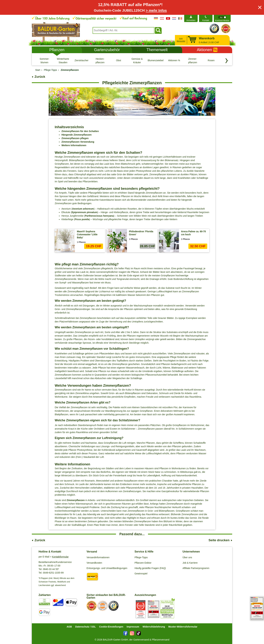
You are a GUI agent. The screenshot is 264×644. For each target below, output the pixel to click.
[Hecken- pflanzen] (100, 61)
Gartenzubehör (107, 50)
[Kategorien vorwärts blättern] (227, 61)
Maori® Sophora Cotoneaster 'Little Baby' (87, 234)
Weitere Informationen (74, 145)
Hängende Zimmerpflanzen (77, 135)
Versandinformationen (98, 557)
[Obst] (119, 61)
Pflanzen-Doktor (143, 563)
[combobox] (123, 30)
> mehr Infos (156, 10)
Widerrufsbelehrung (154, 627)
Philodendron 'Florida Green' (141, 233)
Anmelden (191, 20)
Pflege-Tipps (141, 557)
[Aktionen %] (174, 61)
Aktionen (207, 50)
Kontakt (206, 20)
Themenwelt (157, 50)
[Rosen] (211, 61)
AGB (69, 627)
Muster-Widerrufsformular (183, 627)
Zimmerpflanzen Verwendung (78, 142)
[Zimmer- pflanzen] (193, 61)
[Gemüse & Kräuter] (137, 61)
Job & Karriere (190, 563)
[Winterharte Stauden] (63, 61)
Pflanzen (57, 50)
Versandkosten (94, 563)
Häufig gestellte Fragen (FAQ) (150, 568)
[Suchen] (158, 30)
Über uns (187, 557)
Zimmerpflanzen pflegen (75, 138)
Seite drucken (219, 540)
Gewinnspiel (141, 574)
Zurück (40, 77)
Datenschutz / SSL (86, 627)
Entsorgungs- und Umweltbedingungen (107, 568)
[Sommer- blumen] (44, 61)
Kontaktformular (60, 557)
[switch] (222, 18)
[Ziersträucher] (81, 61)
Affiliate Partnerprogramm (196, 568)
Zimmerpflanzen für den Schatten (80, 131)
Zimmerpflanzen (76, 500)
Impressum (133, 627)
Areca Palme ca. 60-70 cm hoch (193, 233)
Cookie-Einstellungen (111, 627)
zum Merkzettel (181, 40)
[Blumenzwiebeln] (156, 61)
